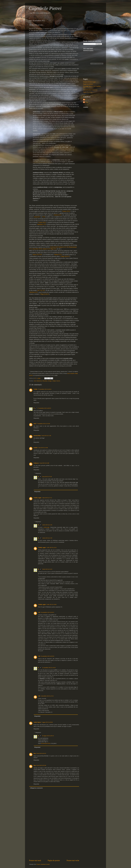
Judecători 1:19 (41, 224)
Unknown (36, 463)
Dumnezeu (39, 381)
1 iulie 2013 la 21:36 (47, 525)
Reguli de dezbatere (88, 84)
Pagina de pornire (54, 860)
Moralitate (45, 381)
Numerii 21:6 (58, 255)
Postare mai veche (73, 860)
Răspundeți (36, 403)
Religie (50, 381)
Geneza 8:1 (37, 217)
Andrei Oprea (37, 722)
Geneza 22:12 (58, 215)
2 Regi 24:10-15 (65, 256)
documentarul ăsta (46, 743)
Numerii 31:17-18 (63, 247)
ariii (35, 424)
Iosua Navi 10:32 (37, 249)
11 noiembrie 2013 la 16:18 (49, 668)
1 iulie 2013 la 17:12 (47, 498)
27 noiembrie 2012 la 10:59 (43, 424)
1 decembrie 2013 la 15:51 (47, 696)
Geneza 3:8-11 (66, 211)
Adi (39, 612)
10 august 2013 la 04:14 (48, 736)
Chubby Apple (37, 498)
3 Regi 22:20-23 (44, 294)
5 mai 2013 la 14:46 (43, 448)
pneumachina (37, 436)
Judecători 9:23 (33, 292)
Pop (35, 753)
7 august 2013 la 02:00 (47, 722)
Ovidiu (35, 389)
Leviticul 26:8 (54, 247)
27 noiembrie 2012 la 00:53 (44, 408)
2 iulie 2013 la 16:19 (47, 569)
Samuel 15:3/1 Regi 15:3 (49, 249)
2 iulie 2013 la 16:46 (51, 604)
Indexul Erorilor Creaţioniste (90, 90)
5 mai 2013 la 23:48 (44, 463)
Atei (35, 381)
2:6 (44, 290)
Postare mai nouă (35, 860)
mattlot (35, 448)
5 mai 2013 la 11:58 (46, 436)
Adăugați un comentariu (36, 788)
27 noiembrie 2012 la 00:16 (45, 389)
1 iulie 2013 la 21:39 (47, 538)
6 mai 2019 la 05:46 (41, 765)
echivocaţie (47, 527)
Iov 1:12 (40, 290)
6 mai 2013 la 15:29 (47, 477)
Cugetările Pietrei (45, 8)
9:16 (44, 217)
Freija (87, 102)
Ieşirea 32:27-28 (37, 255)
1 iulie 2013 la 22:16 (51, 547)
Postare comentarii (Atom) (43, 864)
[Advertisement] (54, 846)
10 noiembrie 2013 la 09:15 (47, 612)
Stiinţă (54, 381)
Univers (58, 381)
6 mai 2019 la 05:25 (41, 753)
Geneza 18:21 (42, 222)
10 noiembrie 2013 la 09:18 (47, 656)
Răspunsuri (38, 473)
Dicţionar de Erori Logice (90, 82)
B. (34, 408)
